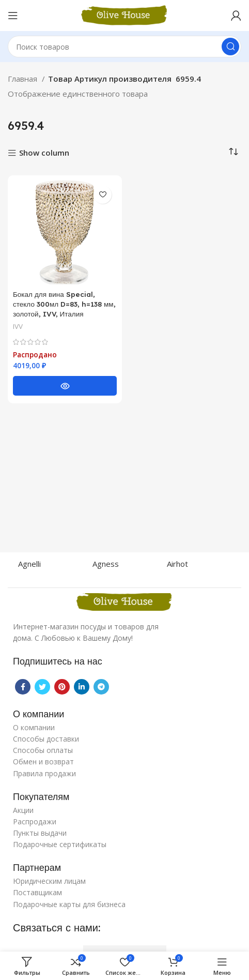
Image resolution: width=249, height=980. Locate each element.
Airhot (177, 564)
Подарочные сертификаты (60, 844)
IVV (18, 326)
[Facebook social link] (23, 687)
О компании (34, 727)
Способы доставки (46, 739)
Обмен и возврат (43, 762)
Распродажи (35, 821)
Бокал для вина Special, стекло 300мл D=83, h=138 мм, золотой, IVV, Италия (64, 304)
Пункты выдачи (40, 833)
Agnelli (29, 564)
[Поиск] (125, 47)
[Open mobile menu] (13, 16)
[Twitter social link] (42, 687)
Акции (23, 810)
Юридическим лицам (49, 881)
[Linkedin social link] (82, 687)
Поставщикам (37, 892)
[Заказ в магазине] (234, 152)
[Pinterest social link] (62, 687)
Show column (44, 153)
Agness (106, 564)
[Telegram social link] (101, 687)
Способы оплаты (43, 750)
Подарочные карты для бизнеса (69, 904)
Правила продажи (44, 773)
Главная (24, 79)
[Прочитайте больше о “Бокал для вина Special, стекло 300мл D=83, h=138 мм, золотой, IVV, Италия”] (65, 386)
